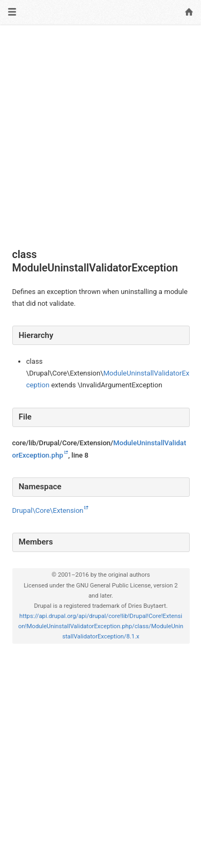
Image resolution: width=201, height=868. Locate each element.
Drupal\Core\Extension (48, 510)
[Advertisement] (100, 137)
